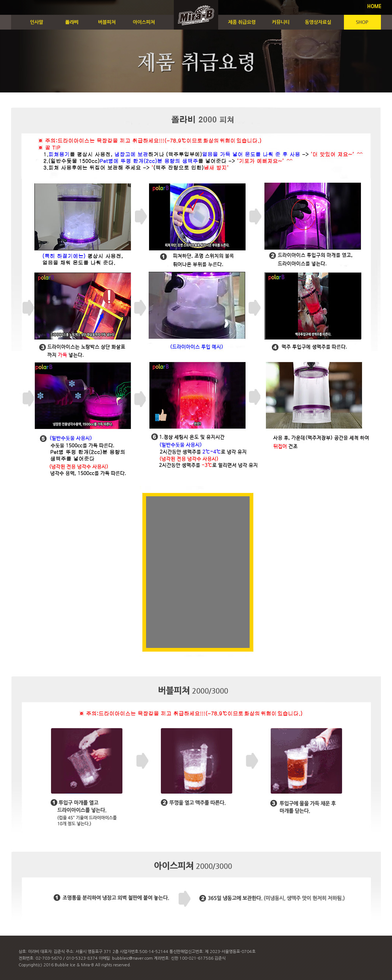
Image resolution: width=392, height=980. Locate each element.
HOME (374, 6)
